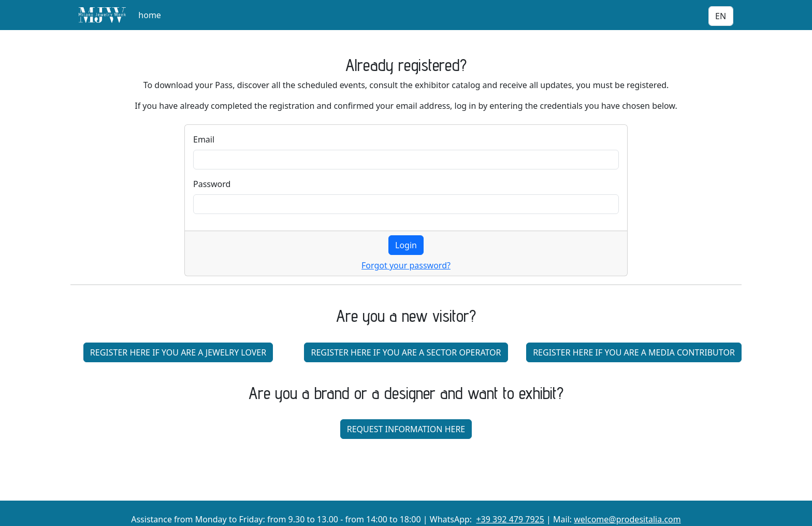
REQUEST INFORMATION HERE (406, 429)
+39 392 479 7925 (510, 519)
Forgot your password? (406, 265)
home (150, 15)
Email (204, 139)
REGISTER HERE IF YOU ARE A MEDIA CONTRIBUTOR (634, 352)
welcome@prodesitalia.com (627, 519)
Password (212, 184)
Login (406, 245)
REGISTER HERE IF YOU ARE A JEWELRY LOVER (178, 352)
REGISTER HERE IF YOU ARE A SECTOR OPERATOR (406, 352)
